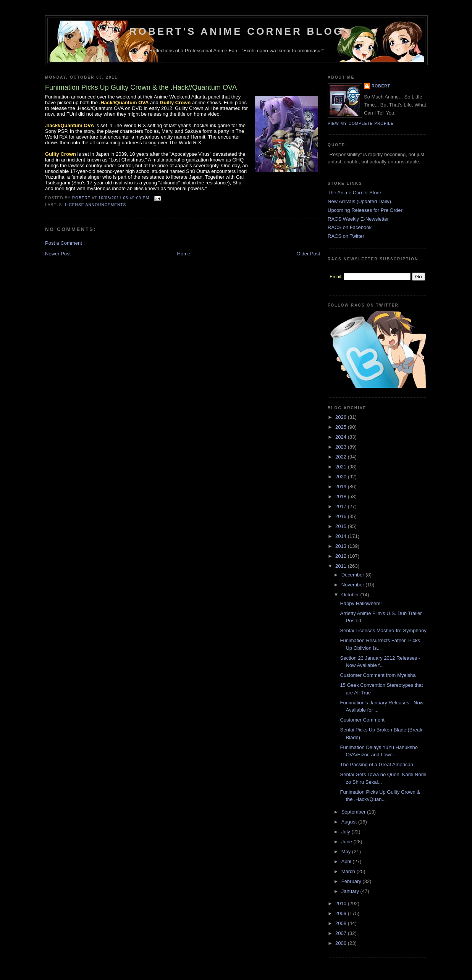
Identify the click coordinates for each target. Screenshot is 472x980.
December (354, 575)
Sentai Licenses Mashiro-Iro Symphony (383, 630)
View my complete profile (361, 124)
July (347, 832)
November (354, 585)
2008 (342, 923)
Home (184, 254)
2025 (342, 427)
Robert (381, 86)
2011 (342, 566)
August (350, 822)
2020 (342, 477)
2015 (342, 526)
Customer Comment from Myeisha (378, 675)
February (352, 881)
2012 (342, 556)
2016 (342, 516)
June (348, 842)
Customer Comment (362, 720)
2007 (342, 933)
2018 (342, 496)
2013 (342, 546)
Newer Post (58, 254)
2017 (342, 506)
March (349, 871)
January (351, 891)
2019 (342, 487)
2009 (342, 913)
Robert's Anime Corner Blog (237, 31)
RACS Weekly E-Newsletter (358, 219)
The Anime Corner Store (354, 193)
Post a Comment (64, 243)
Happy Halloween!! (361, 603)
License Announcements (95, 205)
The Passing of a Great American (376, 764)
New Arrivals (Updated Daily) (359, 201)
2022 (342, 457)
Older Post (308, 254)
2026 (342, 417)
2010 (342, 903)
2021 (342, 467)
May (347, 852)
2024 (342, 437)
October (351, 595)
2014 (342, 536)
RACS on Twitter (346, 236)
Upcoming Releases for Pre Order (365, 210)
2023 (342, 447)
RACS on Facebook (350, 227)
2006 (342, 943)
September (354, 812)
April (347, 861)
